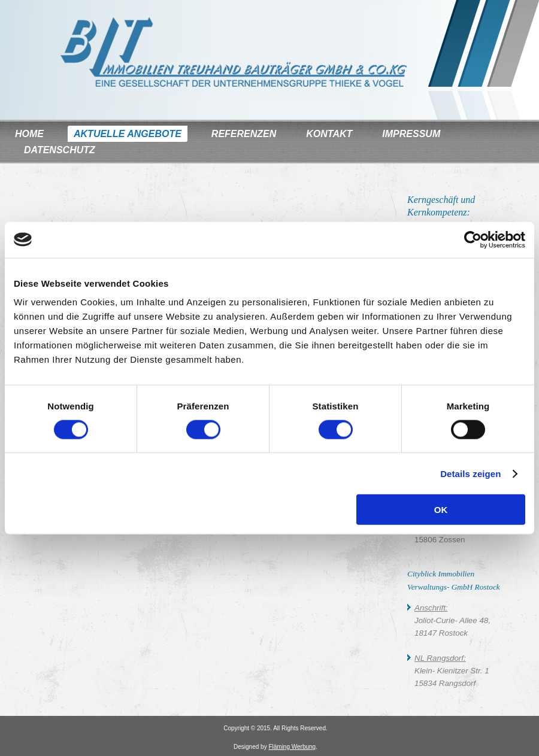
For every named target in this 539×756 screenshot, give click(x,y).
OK (441, 510)
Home (29, 134)
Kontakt (329, 134)
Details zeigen (470, 473)
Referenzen (244, 134)
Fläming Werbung (292, 747)
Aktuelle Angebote (128, 134)
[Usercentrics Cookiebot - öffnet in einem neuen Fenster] (473, 239)
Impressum (411, 134)
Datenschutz (60, 150)
